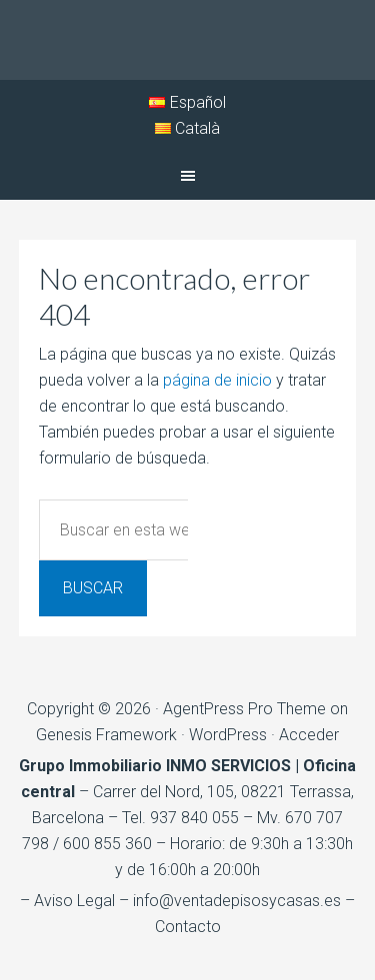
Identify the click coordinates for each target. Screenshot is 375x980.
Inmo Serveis (187, 40)
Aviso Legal (74, 901)
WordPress (228, 735)
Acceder (309, 735)
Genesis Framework (106, 735)
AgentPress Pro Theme (244, 709)
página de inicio (217, 380)
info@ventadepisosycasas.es (237, 901)
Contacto (188, 927)
